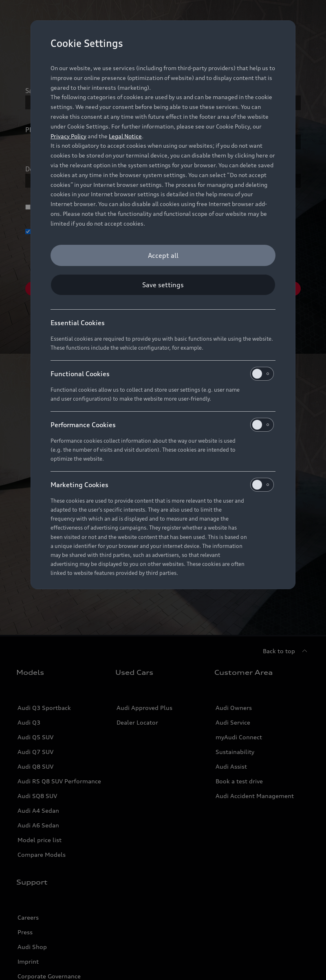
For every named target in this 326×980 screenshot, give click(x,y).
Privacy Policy (68, 136)
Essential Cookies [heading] (78, 323)
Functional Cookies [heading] (162, 374)
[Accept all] (163, 255)
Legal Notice (125, 136)
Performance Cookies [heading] (162, 425)
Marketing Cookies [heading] (162, 485)
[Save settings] (163, 285)
